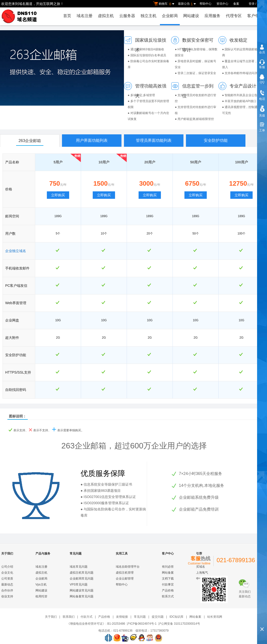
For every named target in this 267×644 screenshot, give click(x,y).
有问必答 (168, 567)
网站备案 (168, 573)
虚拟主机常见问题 (82, 573)
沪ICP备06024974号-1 (142, 624)
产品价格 (168, 590)
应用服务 (212, 16)
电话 (262, 99)
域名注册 (85, 16)
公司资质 (7, 579)
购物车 (164, 4)
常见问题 (140, 617)
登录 (252, 4)
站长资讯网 (215, 617)
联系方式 (168, 596)
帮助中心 (206, 4)
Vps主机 (41, 585)
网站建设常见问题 (82, 590)
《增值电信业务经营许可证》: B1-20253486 (96, 624)
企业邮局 (170, 16)
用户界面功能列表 (92, 140)
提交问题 (158, 617)
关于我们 (51, 617)
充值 (262, 116)
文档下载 (168, 579)
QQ (262, 82)
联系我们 (69, 617)
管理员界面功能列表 (154, 140)
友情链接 (122, 617)
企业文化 (7, 573)
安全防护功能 (216, 140)
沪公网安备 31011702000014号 (179, 624)
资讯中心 (222, 4)
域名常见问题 (79, 567)
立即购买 (58, 195)
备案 (236, 4)
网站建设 (191, 16)
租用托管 (41, 596)
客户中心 (255, 16)
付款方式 (87, 617)
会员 (262, 52)
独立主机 (148, 16)
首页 (67, 16)
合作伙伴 (7, 590)
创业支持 (7, 596)
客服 (262, 67)
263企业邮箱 (30, 141)
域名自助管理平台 (128, 567)
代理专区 (234, 16)
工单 (262, 130)
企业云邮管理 (125, 579)
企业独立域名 (16, 251)
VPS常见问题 (79, 585)
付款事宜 (168, 585)
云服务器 (127, 16)
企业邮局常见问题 (82, 579)
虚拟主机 (106, 16)
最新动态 (7, 585)
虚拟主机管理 (125, 573)
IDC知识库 (177, 617)
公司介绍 (7, 567)
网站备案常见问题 (82, 596)
